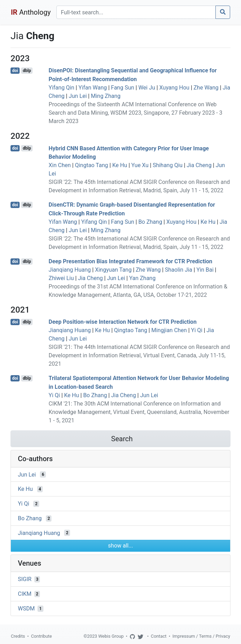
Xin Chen (60, 165)
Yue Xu (140, 165)
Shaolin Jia (179, 270)
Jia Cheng (199, 165)
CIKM (25, 594)
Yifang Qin (61, 88)
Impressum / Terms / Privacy (201, 636)
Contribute (41, 636)
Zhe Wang (206, 88)
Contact (159, 636)
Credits (18, 636)
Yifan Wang (93, 88)
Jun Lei (78, 96)
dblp (27, 71)
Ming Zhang (106, 96)
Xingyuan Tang (113, 270)
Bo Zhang (150, 222)
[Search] (136, 12)
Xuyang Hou (174, 88)
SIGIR (25, 579)
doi (15, 71)
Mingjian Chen (169, 330)
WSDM (26, 609)
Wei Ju (147, 88)
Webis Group (111, 636)
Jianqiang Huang (70, 270)
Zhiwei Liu (61, 278)
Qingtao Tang (92, 165)
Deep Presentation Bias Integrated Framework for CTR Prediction (130, 261)
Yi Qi (197, 330)
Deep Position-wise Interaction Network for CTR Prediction (123, 322)
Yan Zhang (142, 278)
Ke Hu (120, 165)
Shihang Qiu (168, 165)
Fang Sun (123, 88)
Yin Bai (205, 270)
